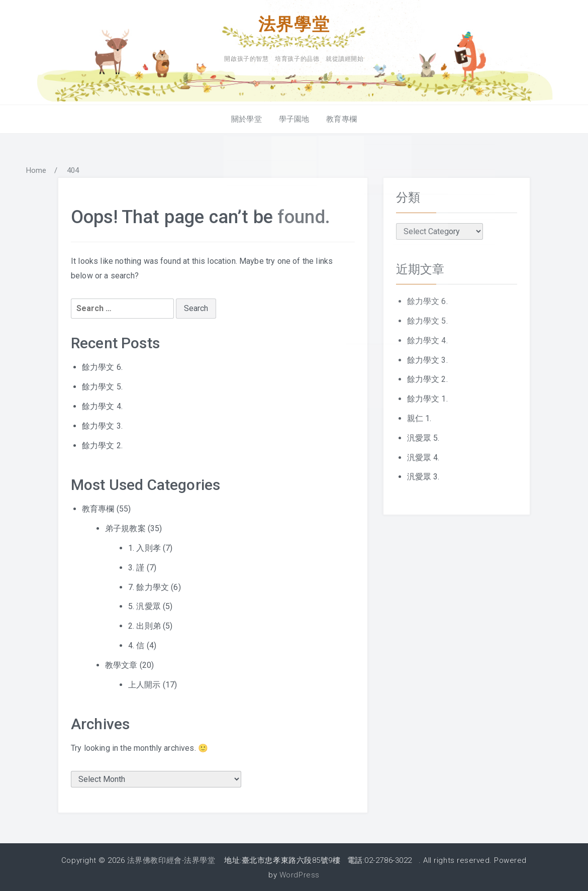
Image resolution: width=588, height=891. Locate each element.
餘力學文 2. (102, 444)
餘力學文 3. (102, 424)
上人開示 (144, 683)
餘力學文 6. (102, 366)
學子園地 (294, 118)
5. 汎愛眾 (144, 605)
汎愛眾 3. (423, 476)
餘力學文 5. (102, 385)
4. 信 (136, 644)
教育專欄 (339, 118)
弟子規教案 (125, 527)
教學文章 (121, 664)
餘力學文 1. (427, 397)
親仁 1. (419, 417)
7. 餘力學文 (149, 586)
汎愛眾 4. (423, 456)
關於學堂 (249, 118)
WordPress (300, 873)
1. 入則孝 (144, 547)
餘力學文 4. (102, 405)
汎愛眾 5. (423, 436)
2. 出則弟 (144, 624)
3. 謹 (136, 566)
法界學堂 (294, 24)
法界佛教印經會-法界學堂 (171, 859)
